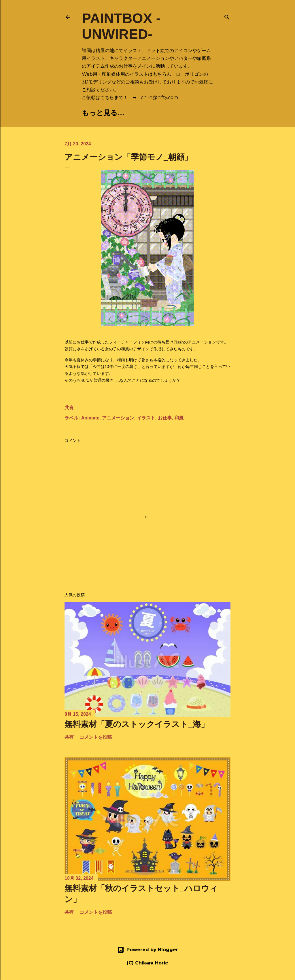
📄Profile (191, 113)
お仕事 (165, 418)
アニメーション (118, 418)
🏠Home (97, 113)
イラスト (146, 418)
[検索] (227, 16)
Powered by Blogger (148, 950)
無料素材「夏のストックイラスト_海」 (137, 724)
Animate (90, 418)
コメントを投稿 (96, 737)
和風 (179, 418)
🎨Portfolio (141, 113)
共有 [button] (69, 408)
